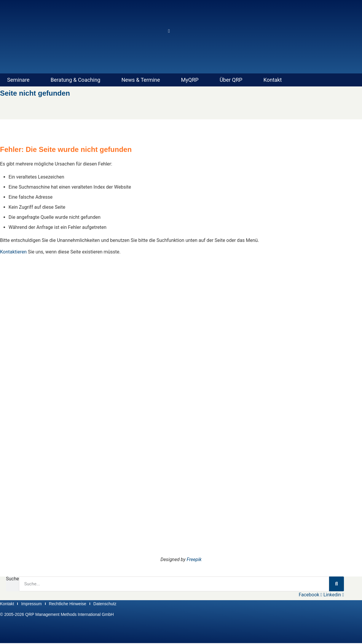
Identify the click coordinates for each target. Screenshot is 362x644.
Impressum (31, 604)
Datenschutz (105, 604)
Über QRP (231, 80)
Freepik (194, 559)
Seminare (18, 80)
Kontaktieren (13, 252)
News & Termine (141, 80)
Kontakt (272, 80)
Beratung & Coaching (76, 80)
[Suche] (337, 584)
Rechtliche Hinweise (68, 604)
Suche (12, 579)
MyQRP (190, 80)
